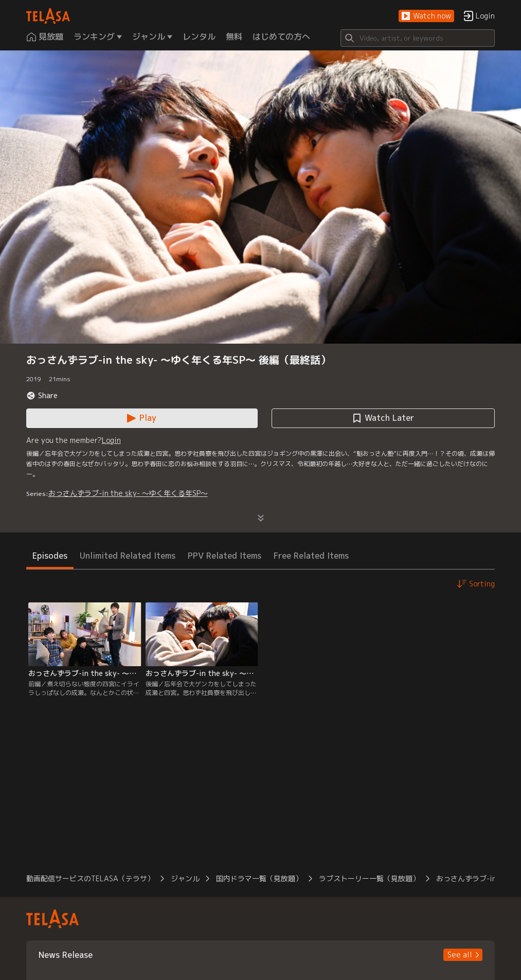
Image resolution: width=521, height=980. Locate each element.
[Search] (418, 38)
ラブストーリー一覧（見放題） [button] (369, 878)
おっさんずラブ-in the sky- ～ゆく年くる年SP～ (128, 493)
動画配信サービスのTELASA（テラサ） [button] (90, 878)
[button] (426, 16)
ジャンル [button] (185, 878)
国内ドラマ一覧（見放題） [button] (259, 878)
